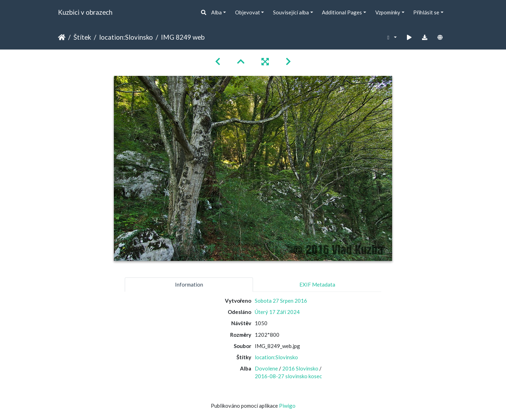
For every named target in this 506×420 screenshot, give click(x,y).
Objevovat (248, 12)
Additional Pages (342, 12)
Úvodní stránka (62, 37)
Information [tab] (189, 284)
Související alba (291, 12)
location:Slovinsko (126, 37)
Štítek (82, 37)
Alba (216, 12)
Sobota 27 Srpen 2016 (281, 301)
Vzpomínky (388, 12)
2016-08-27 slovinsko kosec (288, 376)
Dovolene (266, 368)
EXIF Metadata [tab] (317, 284)
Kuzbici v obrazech (85, 12)
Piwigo (287, 406)
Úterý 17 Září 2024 (277, 312)
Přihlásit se (426, 12)
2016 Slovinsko (300, 368)
